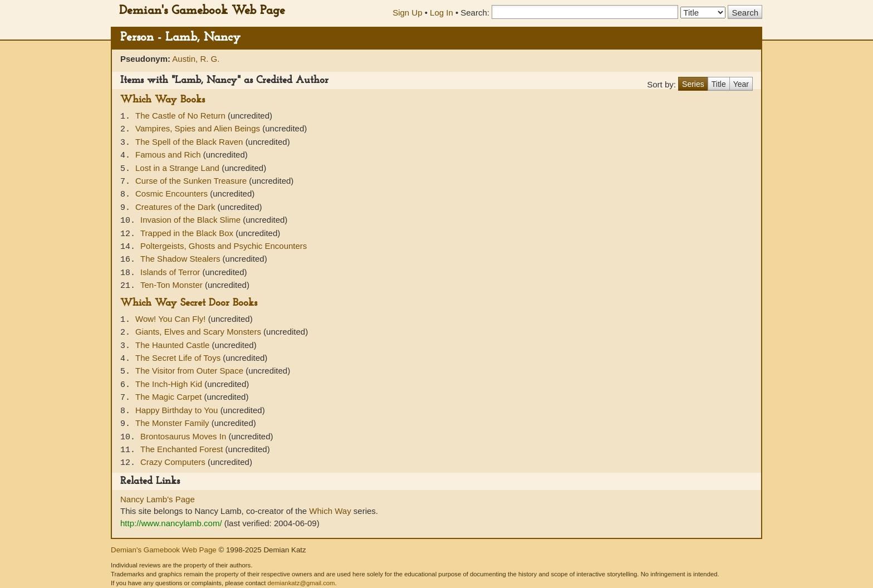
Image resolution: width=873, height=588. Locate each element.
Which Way (330, 511)
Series (693, 84)
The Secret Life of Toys (179, 358)
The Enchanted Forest (183, 449)
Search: (475, 13)
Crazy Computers (174, 462)
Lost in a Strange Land (178, 168)
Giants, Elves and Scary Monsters (199, 332)
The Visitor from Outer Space (190, 371)
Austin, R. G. (196, 59)
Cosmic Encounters (173, 193)
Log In (442, 13)
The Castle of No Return (182, 116)
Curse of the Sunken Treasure (192, 181)
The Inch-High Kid (170, 384)
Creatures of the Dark (176, 207)
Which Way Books (163, 100)
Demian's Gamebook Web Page (202, 11)
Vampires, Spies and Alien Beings (199, 128)
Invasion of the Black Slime (192, 220)
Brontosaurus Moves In (184, 436)
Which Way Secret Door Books (189, 303)
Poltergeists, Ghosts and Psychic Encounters (224, 246)
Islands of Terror (171, 272)
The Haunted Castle (174, 345)
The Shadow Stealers (182, 259)
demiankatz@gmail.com (301, 583)
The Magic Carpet (170, 397)
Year (741, 84)
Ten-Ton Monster (173, 285)
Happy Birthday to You (178, 410)
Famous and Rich (169, 155)
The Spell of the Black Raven (190, 142)
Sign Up (407, 13)
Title (719, 84)
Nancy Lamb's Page (158, 499)
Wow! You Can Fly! (172, 319)
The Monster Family (173, 423)
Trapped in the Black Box (188, 233)
